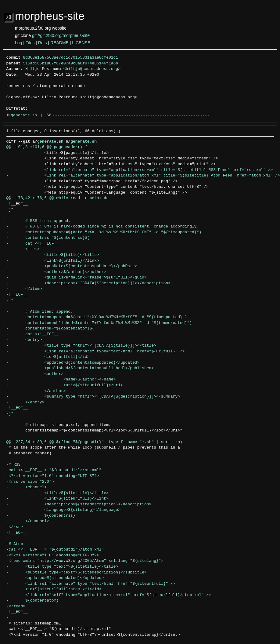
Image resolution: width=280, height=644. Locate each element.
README (59, 43)
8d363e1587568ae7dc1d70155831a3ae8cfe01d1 (70, 58)
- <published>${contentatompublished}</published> (80, 368)
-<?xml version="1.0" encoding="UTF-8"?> (53, 476)
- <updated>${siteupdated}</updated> (55, 578)
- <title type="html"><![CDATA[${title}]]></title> (81, 346)
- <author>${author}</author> (56, 272)
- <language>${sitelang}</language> (63, 510)
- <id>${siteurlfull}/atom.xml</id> (54, 589)
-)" (10, 300)
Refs (43, 43)
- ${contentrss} (41, 516)
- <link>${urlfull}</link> (53, 261)
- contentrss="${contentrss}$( (48, 238)
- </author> (36, 391)
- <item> (23, 249)
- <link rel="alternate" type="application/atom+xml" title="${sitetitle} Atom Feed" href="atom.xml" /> (143, 176)
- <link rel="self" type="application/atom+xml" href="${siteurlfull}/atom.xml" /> (109, 595)
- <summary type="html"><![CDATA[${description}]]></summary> (93, 397)
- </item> (24, 289)
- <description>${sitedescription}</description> (79, 504)
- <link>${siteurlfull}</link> (57, 499)
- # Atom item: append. (40, 312)
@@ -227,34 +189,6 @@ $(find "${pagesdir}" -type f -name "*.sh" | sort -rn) (94, 442)
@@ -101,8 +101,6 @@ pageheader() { (47, 147)
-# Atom (15, 544)
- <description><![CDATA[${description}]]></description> (88, 283)
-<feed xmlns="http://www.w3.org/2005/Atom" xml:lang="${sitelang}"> (85, 561)
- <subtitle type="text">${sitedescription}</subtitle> (77, 573)
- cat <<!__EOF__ (33, 244)
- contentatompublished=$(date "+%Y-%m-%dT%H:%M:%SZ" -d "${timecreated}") (99, 323)
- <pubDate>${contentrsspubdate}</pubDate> (72, 266)
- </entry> (25, 402)
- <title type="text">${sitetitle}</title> (62, 567)
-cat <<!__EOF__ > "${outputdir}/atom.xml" (55, 550)
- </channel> (28, 521)
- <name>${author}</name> (61, 380)
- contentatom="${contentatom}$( (50, 329)
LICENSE (81, 43)
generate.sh (24, 115)
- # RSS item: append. (39, 221)
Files (30, 43)
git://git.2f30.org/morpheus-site (61, 35)
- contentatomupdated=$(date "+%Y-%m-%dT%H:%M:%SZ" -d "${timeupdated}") (97, 317)
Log (18, 43)
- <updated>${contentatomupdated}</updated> (73, 363)
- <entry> (24, 340)
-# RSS (14, 465)
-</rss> (15, 527)
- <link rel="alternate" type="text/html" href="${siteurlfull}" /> (91, 584)
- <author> (35, 374)
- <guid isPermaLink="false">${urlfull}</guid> (77, 278)
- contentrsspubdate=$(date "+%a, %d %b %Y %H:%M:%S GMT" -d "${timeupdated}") (104, 232)
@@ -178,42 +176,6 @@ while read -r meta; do (57, 198)
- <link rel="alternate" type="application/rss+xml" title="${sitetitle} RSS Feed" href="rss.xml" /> (140, 170)
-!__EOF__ (17, 295)
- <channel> (27, 487)
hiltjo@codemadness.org (92, 69)
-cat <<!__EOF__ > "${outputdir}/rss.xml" (54, 470)
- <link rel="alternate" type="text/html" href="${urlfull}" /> (96, 351)
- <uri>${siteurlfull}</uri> (65, 385)
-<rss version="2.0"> (30, 482)
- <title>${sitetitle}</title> (57, 493)
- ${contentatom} (33, 601)
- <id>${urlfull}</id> (48, 357)
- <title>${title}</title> (53, 255)
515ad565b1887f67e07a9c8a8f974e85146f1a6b (70, 64)
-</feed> (16, 606)
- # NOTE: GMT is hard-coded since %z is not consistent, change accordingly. (103, 227)
